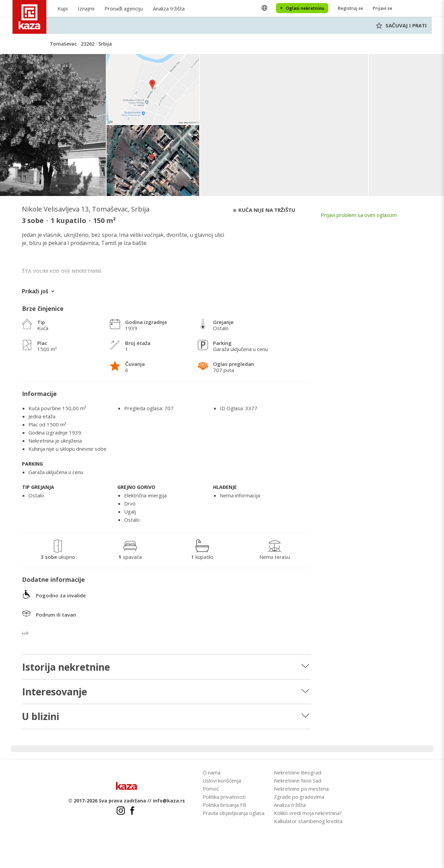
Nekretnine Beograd (298, 772)
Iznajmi (86, 8)
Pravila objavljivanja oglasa (233, 813)
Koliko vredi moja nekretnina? (308, 813)
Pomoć (211, 789)
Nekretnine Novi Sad (298, 780)
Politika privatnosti (224, 797)
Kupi (63, 8)
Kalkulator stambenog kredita (308, 821)
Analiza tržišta (169, 8)
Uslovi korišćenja (222, 780)
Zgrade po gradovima (299, 797)
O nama (212, 772)
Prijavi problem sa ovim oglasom (359, 215)
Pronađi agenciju (124, 8)
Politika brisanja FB (224, 805)
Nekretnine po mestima (301, 789)
